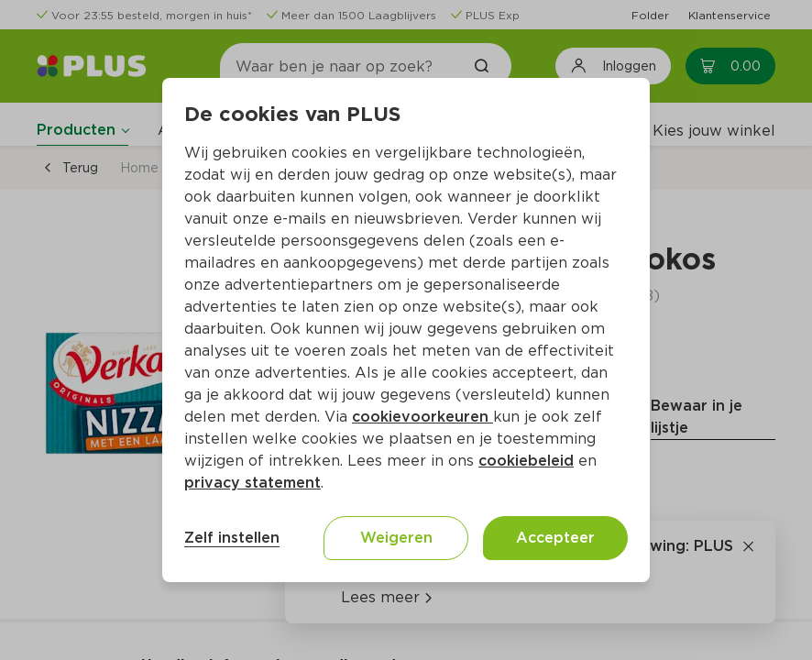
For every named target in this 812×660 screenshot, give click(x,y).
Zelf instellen (232, 538)
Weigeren (396, 538)
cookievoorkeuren (422, 417)
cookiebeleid (526, 461)
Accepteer (555, 538)
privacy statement (252, 483)
